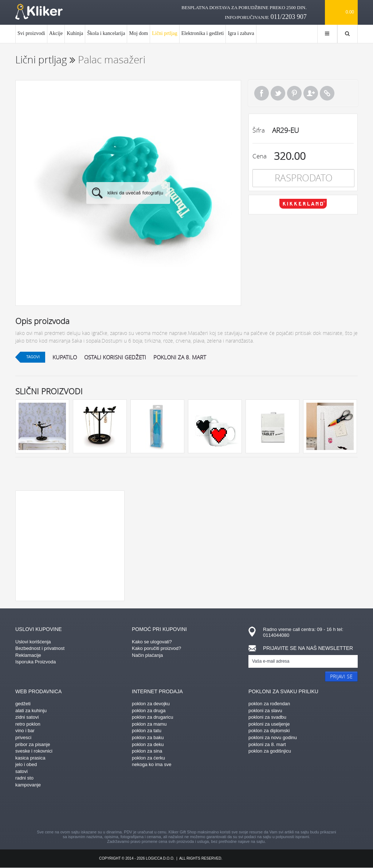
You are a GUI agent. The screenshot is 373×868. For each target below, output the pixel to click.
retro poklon (28, 724)
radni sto (24, 778)
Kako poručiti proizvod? (156, 648)
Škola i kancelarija (106, 33)
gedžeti (23, 704)
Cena (260, 156)
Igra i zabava (241, 33)
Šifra (259, 130)
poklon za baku (148, 737)
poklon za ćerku (148, 758)
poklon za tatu (147, 731)
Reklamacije (28, 655)
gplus (199, 810)
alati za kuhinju (31, 711)
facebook (123, 810)
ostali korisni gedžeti (115, 357)
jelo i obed (26, 764)
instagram (174, 810)
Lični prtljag (165, 37)
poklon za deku (148, 744)
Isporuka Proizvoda (36, 662)
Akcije (56, 33)
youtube (250, 810)
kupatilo (65, 357)
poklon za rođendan (269, 704)
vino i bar (25, 731)
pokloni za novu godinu (273, 737)
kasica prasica (30, 758)
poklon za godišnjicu (270, 751)
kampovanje (28, 785)
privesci (23, 737)
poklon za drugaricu (152, 717)
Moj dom (138, 33)
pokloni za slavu (265, 711)
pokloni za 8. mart (180, 357)
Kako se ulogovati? (152, 642)
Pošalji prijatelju (311, 93)
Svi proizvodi (31, 33)
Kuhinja (75, 33)
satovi (21, 771)
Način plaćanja (147, 655)
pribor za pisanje (33, 744)
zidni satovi (27, 717)
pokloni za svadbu (267, 717)
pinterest (148, 810)
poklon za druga (149, 711)
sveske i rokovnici (34, 751)
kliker (39, 12)
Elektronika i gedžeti (203, 33)
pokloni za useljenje (269, 724)
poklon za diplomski (269, 731)
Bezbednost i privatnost (40, 648)
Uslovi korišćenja (33, 642)
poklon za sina (147, 751)
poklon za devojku (151, 704)
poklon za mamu (149, 724)
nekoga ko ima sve (152, 764)
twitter (225, 810)
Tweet (278, 93)
